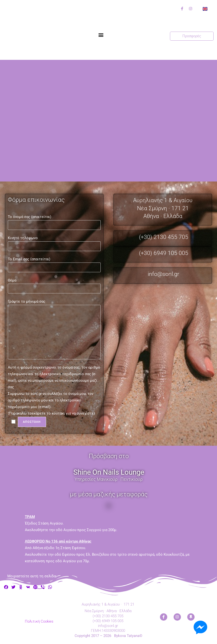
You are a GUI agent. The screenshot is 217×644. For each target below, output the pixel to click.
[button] (101, 35)
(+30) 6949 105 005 (164, 253)
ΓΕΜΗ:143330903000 (108, 631)
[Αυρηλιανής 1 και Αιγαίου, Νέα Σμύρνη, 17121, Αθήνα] (108, 121)
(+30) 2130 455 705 (164, 237)
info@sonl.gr (163, 274)
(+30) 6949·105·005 (108, 621)
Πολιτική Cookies (39, 621)
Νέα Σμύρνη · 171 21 (163, 208)
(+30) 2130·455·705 (108, 616)
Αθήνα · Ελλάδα (163, 216)
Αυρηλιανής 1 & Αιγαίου (163, 200)
